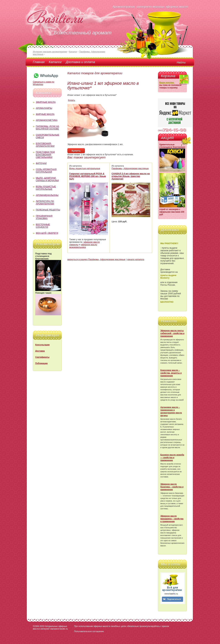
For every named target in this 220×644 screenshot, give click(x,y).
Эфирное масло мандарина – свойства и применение (172, 519)
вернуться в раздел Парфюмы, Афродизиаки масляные (96, 259)
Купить (72, 100)
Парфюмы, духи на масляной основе (47, 127)
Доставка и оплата (80, 62)
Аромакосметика (47, 120)
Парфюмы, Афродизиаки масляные (130, 168)
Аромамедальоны (47, 195)
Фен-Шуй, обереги (47, 233)
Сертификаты (42, 357)
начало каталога (136, 259)
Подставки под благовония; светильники (45, 155)
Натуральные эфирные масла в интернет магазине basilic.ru (50, 628)
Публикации (41, 363)
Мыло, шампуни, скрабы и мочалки (47, 179)
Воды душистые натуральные (46, 188)
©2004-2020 (38, 626)
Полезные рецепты (48, 210)
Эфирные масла (46, 102)
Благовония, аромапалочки (45, 145)
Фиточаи (41, 163)
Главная (39, 62)
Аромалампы (44, 108)
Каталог (55, 62)
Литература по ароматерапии (45, 202)
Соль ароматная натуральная (46, 171)
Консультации (42, 345)
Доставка (40, 351)
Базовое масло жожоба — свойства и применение (172, 458)
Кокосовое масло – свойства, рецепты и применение (171, 373)
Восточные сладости (43, 226)
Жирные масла (45, 114)
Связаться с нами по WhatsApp (46, 82)
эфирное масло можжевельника (83, 246)
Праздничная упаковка (44, 217)
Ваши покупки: (167, 83)
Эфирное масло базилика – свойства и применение (172, 487)
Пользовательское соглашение (89, 631)
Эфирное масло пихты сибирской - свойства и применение (172, 333)
